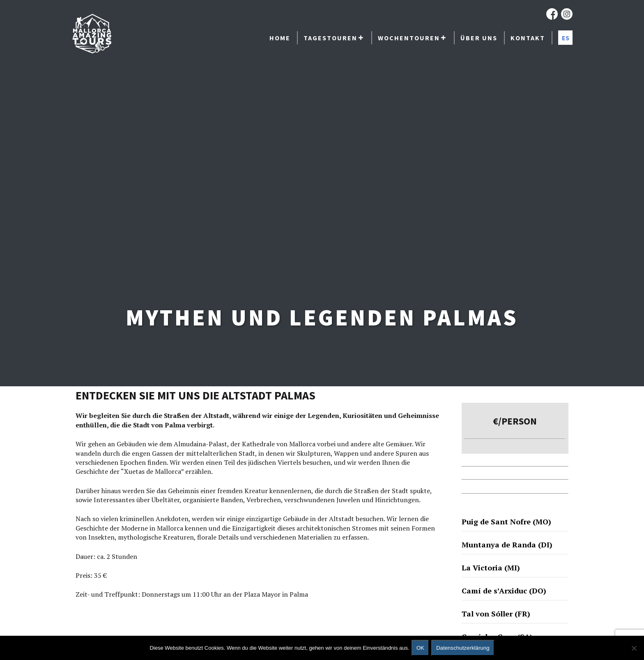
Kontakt (528, 38)
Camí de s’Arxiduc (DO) (504, 591)
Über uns (479, 38)
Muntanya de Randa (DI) (507, 545)
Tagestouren (330, 38)
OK (420, 648)
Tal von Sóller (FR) (496, 614)
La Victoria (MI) (491, 568)
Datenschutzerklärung (463, 648)
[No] (634, 648)
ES (566, 38)
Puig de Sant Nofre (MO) (506, 522)
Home (280, 38)
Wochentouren (409, 38)
